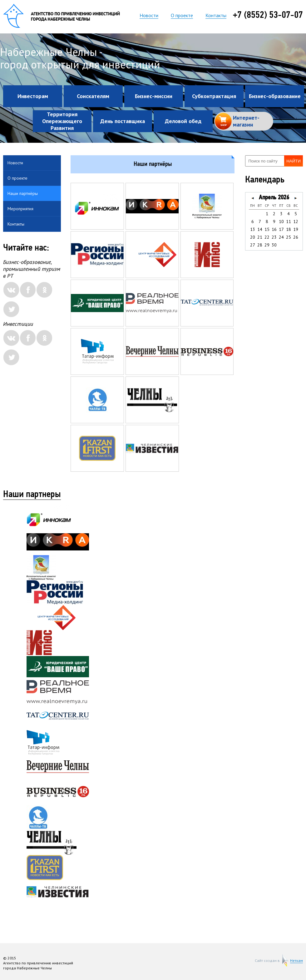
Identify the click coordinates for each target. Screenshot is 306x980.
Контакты (216, 15)
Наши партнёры (23, 193)
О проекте (182, 15)
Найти (294, 161)
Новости (149, 15)
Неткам (296, 961)
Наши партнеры (32, 495)
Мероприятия (20, 209)
